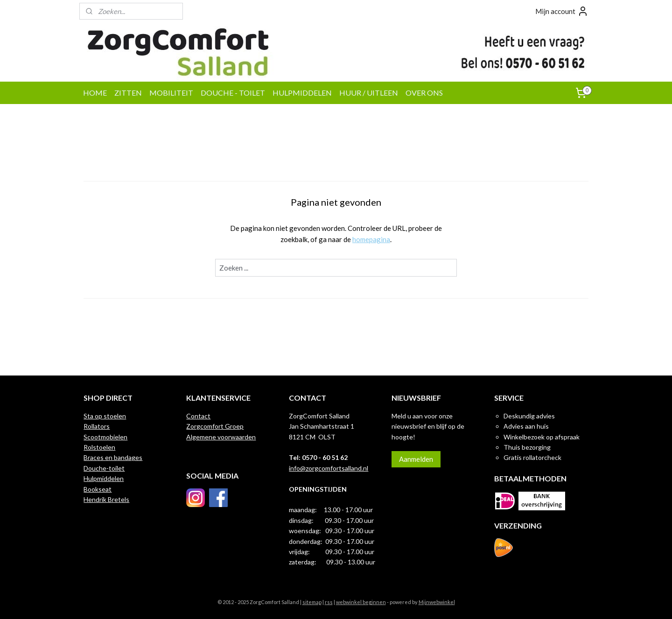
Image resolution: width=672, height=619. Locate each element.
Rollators (97, 426)
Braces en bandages (113, 457)
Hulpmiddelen (104, 478)
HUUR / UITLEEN (369, 93)
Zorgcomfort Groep (215, 426)
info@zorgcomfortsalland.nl (329, 468)
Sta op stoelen (105, 416)
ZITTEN (128, 93)
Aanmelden (416, 459)
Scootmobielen (105, 437)
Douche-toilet (104, 468)
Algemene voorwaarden (221, 437)
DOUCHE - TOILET (233, 93)
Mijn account (562, 11)
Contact (198, 416)
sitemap (312, 602)
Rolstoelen (99, 447)
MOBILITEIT (171, 93)
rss (329, 602)
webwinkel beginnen (361, 602)
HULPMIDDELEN (302, 93)
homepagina (371, 239)
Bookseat (98, 489)
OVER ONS (424, 93)
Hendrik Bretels (106, 499)
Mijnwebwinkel (437, 602)
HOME (95, 93)
